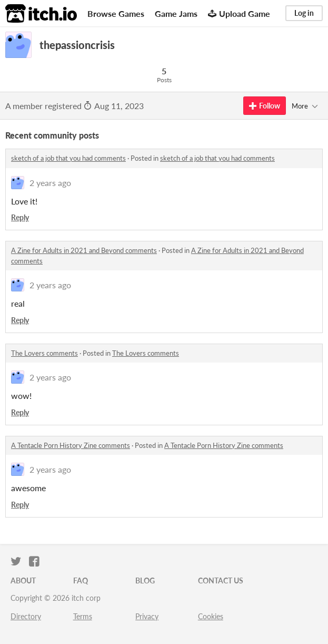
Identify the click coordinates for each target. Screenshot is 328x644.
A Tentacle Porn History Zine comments (71, 445)
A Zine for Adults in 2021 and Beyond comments (84, 250)
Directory (26, 616)
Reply (20, 217)
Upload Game (239, 13)
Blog (145, 580)
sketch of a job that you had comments (68, 158)
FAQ (81, 580)
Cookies (211, 616)
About (23, 580)
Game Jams (176, 13)
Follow (265, 106)
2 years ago (50, 183)
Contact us (221, 580)
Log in (304, 13)
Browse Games (116, 13)
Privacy (147, 616)
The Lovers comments (44, 353)
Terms (83, 616)
